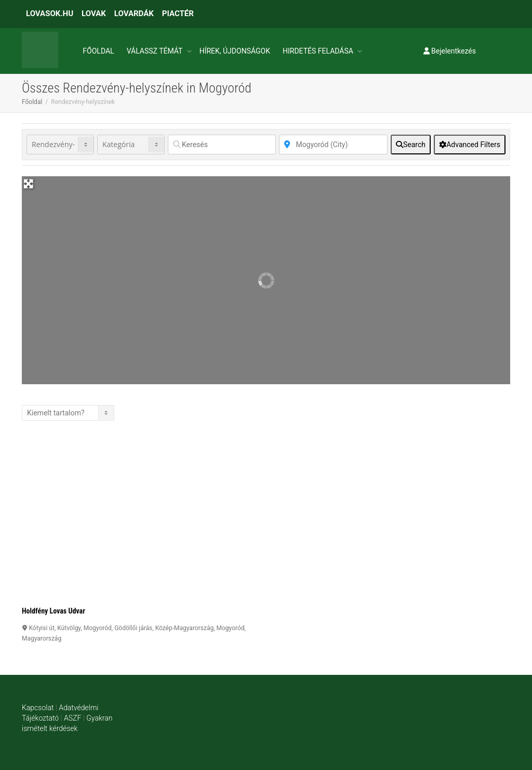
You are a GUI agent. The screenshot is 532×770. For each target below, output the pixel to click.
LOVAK (94, 14)
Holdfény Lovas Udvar (54, 611)
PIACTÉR (178, 14)
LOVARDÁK (134, 14)
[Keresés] (222, 145)
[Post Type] (60, 145)
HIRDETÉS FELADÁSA (319, 51)
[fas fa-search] (411, 145)
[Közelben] (333, 145)
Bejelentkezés (450, 51)
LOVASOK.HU (50, 14)
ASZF (72, 718)
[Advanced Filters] (470, 145)
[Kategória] (131, 145)
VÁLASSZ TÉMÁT (156, 51)
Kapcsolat (38, 708)
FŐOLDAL (98, 51)
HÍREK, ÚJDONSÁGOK (235, 51)
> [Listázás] (68, 413)
